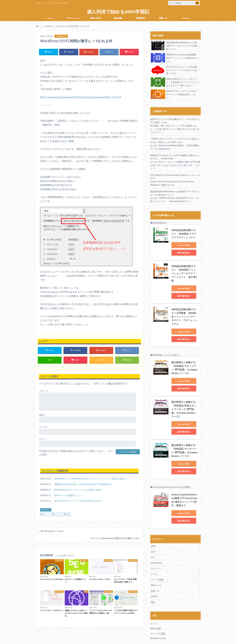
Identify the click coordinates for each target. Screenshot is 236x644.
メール (43, 427)
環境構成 (141, 18)
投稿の (155, 617)
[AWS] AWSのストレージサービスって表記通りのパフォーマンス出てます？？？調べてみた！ (174, 82)
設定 (68, 514)
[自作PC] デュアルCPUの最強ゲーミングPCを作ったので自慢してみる (175, 121)
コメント (44, 391)
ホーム (50, 18)
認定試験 (118, 18)
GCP (153, 540)
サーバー (47, 514)
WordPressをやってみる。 (53, 531)
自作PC (154, 585)
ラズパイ (58, 514)
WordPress (48, 471)
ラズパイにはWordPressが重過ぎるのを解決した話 (114, 538)
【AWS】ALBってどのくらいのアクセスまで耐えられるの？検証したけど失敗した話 (175, 140)
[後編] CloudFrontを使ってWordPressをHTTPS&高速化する (84, 484)
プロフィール (73, 18)
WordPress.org (158, 627)
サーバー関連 (157, 568)
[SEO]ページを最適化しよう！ (69, 495)
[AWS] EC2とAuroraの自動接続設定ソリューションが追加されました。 (174, 58)
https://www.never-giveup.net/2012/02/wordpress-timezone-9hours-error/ (79, 97)
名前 (42, 415)
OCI (153, 546)
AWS (153, 535)
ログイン (154, 612)
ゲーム (154, 563)
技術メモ (155, 579)
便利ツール (156, 574)
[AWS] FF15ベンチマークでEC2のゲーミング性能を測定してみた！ (173, 94)
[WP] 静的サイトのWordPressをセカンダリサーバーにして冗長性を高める (90, 479)
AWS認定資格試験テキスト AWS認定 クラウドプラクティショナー (185, 233)
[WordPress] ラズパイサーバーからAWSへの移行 (78, 490)
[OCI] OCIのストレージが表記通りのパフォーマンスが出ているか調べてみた (174, 70)
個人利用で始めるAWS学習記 (118, 12)
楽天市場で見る (185, 252)
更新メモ (163, 18)
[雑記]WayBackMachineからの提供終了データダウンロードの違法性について (174, 46)
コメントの (158, 622)
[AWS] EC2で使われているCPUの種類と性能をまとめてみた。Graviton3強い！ (175, 157)
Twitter (186, 18)
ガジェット (156, 557)
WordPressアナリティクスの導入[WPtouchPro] (78, 501)
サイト (43, 439)
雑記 (153, 590)
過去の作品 (95, 18)
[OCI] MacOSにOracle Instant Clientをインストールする (175, 176)
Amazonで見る (185, 245)
